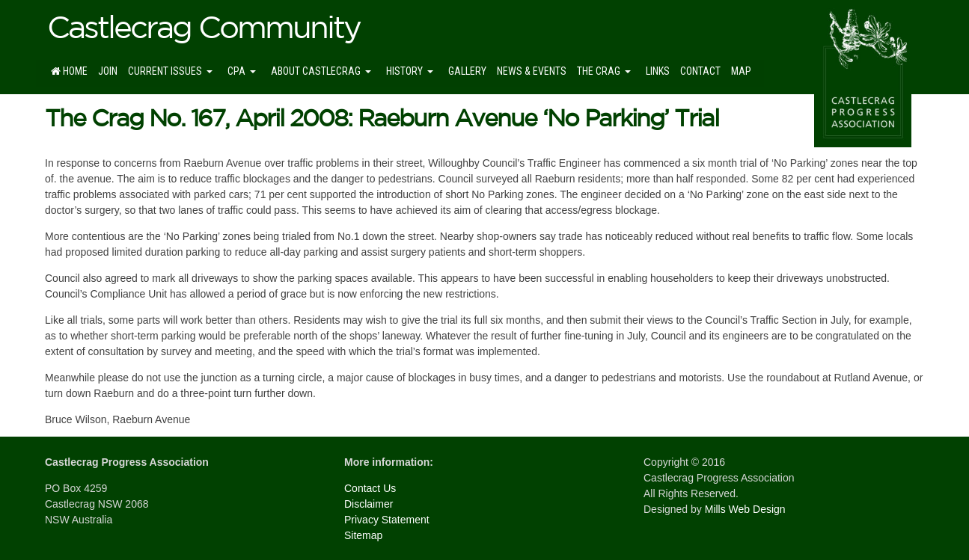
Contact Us (370, 488)
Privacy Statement (387, 520)
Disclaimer (369, 504)
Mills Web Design (745, 509)
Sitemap (363, 535)
